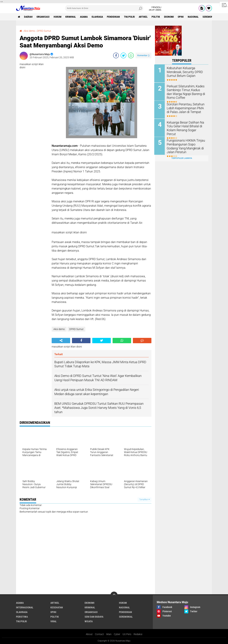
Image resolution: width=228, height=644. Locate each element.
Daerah (28, 17)
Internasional (25, 607)
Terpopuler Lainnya (182, 158)
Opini (182, 17)
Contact (99, 634)
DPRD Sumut (44, 31)
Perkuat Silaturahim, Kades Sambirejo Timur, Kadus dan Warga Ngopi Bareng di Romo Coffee (186, 92)
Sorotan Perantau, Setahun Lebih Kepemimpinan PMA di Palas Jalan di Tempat (186, 108)
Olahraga (98, 17)
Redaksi (138, 634)
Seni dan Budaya (94, 617)
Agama (84, 17)
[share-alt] (61, 340)
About (89, 634)
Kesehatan (57, 607)
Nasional (195, 17)
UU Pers (127, 634)
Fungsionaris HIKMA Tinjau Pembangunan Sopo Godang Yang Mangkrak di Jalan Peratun (186, 146)
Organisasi (43, 17)
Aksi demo (29, 31)
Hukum (58, 17)
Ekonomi (170, 17)
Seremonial (211, 17)
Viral (54, 621)
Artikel (144, 17)
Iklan (109, 634)
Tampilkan (144, 499)
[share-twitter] (123, 55)
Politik (157, 17)
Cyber (117, 634)
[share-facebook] (116, 55)
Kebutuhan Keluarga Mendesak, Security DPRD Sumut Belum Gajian (183, 72)
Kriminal (71, 17)
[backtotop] (114, 595)
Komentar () (143, 55)
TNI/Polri (130, 17)
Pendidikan (114, 17)
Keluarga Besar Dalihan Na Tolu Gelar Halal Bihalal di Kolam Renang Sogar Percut (185, 126)
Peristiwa (22, 617)
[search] (104, 8)
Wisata (89, 621)
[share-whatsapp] (131, 55)
